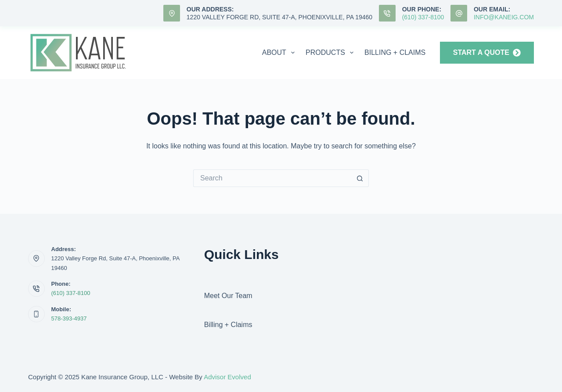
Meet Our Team (228, 296)
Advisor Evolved (227, 377)
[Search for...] (272, 178)
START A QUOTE (487, 53)
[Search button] (360, 178)
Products (331, 53)
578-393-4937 (69, 318)
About (280, 53)
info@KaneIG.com (504, 17)
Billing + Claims (395, 52)
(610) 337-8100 (423, 17)
